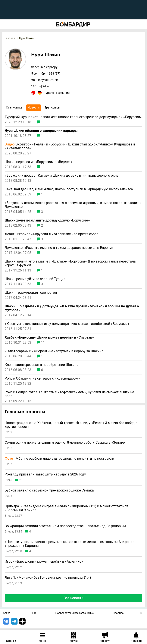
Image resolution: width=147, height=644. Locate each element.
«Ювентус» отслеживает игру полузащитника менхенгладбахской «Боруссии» (67, 324)
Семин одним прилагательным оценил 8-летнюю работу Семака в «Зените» (65, 443)
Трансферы (53, 107)
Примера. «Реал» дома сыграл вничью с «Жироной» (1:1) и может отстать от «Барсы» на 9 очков (66, 508)
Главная (10, 38)
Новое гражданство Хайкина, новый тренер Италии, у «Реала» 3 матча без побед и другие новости (71, 425)
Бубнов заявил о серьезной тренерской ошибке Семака (49, 490)
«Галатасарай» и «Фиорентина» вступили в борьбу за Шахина (54, 351)
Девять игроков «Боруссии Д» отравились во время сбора (52, 234)
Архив (7, 613)
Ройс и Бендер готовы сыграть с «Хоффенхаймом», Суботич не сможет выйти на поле (69, 394)
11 (43, 343)
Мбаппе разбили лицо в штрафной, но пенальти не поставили (59, 459)
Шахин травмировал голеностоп (31, 293)
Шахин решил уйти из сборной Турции (35, 279)
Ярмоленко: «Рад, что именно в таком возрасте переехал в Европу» (59, 248)
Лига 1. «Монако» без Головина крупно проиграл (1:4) (48, 578)
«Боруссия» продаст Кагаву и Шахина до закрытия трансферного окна (62, 176)
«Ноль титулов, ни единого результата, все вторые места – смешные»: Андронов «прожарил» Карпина (70, 544)
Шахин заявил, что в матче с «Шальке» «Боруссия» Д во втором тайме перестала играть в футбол (70, 263)
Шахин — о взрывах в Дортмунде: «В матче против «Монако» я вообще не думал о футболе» (72, 308)
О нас (33, 613)
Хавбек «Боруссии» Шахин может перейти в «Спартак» (49, 337)
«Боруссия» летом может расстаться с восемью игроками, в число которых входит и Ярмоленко (73, 205)
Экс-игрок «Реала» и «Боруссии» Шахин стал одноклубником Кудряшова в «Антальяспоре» (70, 146)
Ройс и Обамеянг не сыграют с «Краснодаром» (42, 378)
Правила (118, 613)
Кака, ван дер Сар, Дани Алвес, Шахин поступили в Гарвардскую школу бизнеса (69, 189)
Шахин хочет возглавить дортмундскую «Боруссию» (47, 220)
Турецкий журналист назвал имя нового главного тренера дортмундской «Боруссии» (73, 117)
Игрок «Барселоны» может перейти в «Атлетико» (44, 562)
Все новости (73, 598)
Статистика (14, 107)
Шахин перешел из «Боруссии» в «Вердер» (38, 162)
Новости (34, 107)
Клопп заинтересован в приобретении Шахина (42, 365)
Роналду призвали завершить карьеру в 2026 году (45, 474)
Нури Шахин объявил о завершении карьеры (41, 131)
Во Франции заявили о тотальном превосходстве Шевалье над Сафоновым (65, 526)
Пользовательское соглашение (74, 613)
